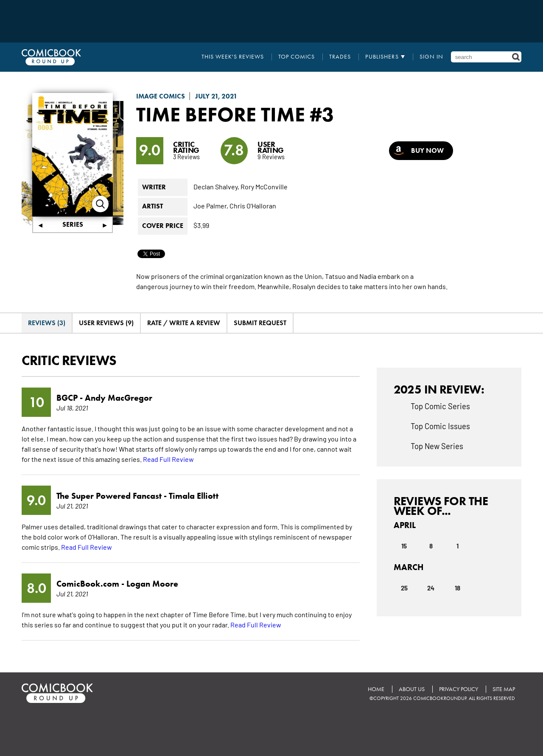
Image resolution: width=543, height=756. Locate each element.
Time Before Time (221, 114)
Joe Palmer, (211, 205)
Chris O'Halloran (253, 205)
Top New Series (437, 446)
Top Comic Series (440, 406)
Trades (340, 57)
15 (404, 545)
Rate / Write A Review (184, 323)
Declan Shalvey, (216, 186)
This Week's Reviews (233, 57)
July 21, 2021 (216, 96)
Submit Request (260, 323)
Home (376, 689)
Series (73, 224)
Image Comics (161, 96)
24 (431, 587)
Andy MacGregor (119, 398)
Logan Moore (152, 584)
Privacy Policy (459, 689)
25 (404, 587)
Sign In (431, 57)
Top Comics (297, 57)
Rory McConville (264, 186)
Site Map (504, 689)
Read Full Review (168, 459)
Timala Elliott (194, 496)
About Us (412, 689)
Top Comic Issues (440, 426)
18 (458, 587)
